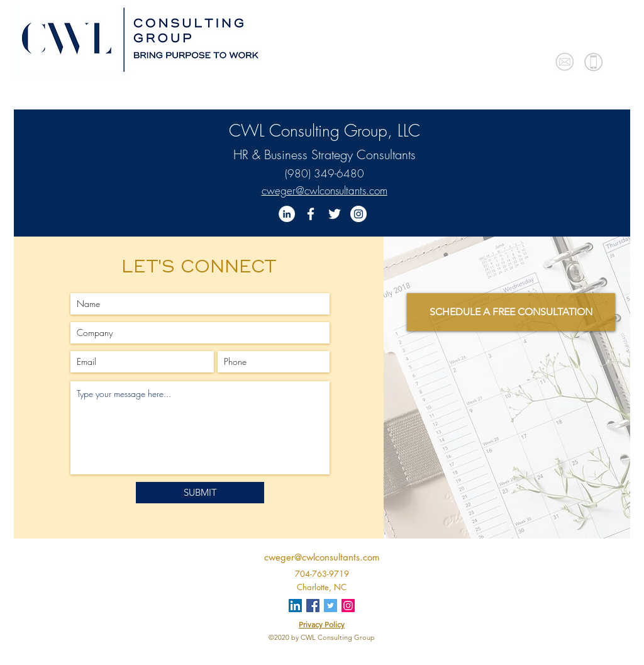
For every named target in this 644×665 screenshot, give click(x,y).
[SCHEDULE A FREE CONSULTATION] (511, 312)
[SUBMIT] (200, 493)
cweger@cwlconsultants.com (325, 190)
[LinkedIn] (287, 214)
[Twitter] (335, 214)
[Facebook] (311, 214)
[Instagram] (358, 214)
